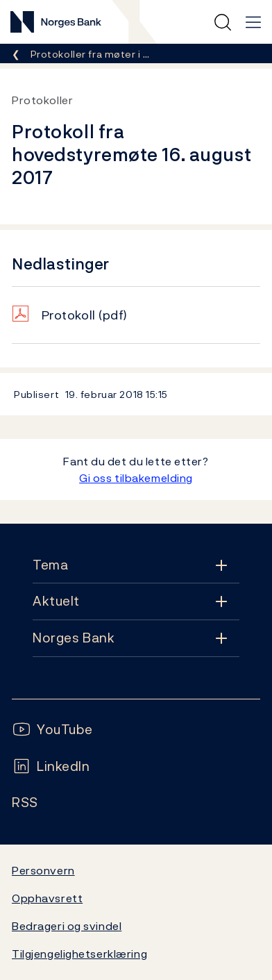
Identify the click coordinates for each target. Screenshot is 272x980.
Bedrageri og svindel (67, 926)
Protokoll (85, 315)
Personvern (43, 870)
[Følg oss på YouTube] (52, 730)
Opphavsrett (47, 898)
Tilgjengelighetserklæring (79, 954)
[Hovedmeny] (253, 22)
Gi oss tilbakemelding (136, 478)
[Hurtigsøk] (223, 22)
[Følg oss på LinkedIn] (51, 766)
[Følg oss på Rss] (25, 803)
